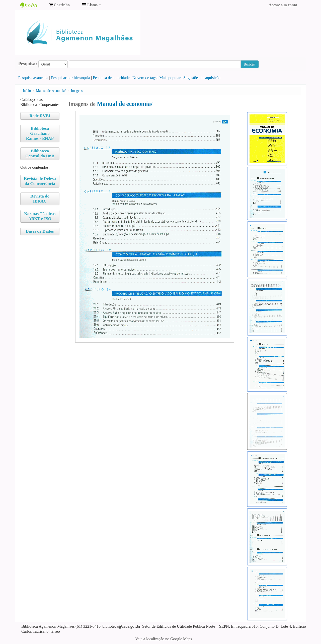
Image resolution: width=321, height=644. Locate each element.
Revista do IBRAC (40, 199)
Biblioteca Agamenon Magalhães (33, 5)
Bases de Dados (40, 231)
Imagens (77, 91)
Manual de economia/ (51, 91)
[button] (59, 5)
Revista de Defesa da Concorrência (40, 181)
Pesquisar (28, 64)
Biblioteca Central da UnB (40, 153)
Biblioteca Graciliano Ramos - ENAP (40, 133)
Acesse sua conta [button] (283, 5)
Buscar (250, 64)
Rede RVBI (40, 116)
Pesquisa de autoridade (111, 78)
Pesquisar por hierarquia (71, 78)
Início (27, 91)
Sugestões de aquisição (202, 78)
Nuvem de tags (144, 78)
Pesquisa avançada (33, 78)
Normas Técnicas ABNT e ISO (40, 216)
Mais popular (170, 78)
